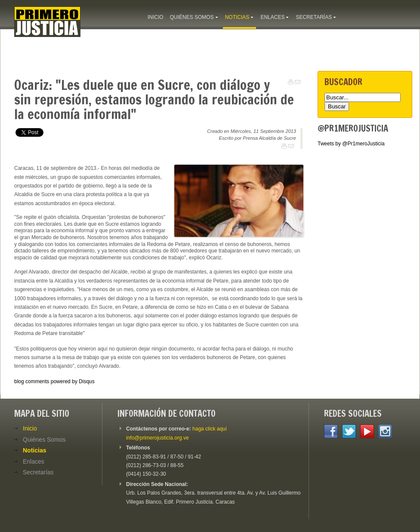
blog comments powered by (54, 381)
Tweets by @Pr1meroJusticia (351, 144)
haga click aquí (210, 429)
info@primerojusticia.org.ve (157, 438)
